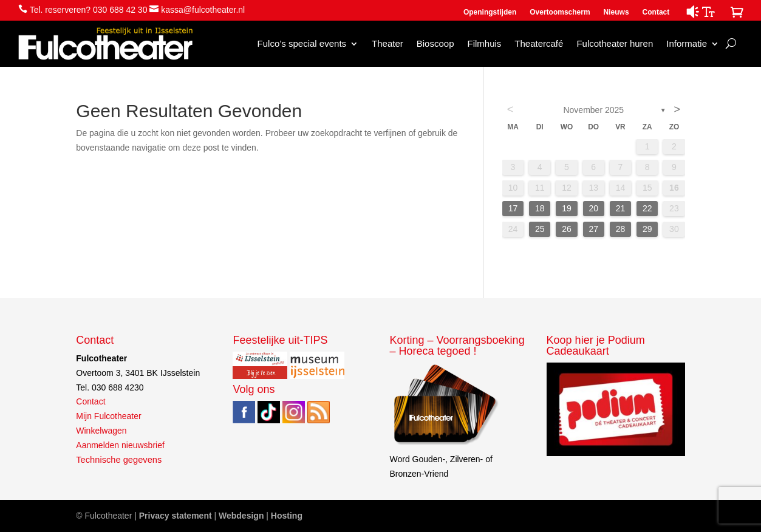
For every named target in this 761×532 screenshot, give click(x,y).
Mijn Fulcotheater (108, 416)
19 (567, 208)
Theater (387, 43)
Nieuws (616, 12)
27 (593, 229)
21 (621, 208)
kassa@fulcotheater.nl (203, 10)
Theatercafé (539, 43)
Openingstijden (490, 12)
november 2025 (593, 110)
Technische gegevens (119, 460)
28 (621, 229)
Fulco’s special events (302, 43)
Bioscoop (435, 43)
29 (647, 229)
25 (540, 229)
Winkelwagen (101, 431)
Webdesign (241, 516)
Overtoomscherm (560, 12)
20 (593, 208)
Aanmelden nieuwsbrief (120, 445)
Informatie (687, 43)
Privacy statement (176, 516)
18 (540, 208)
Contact (656, 12)
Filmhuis (484, 43)
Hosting (287, 516)
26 (567, 229)
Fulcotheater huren (615, 43)
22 (647, 208)
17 (513, 208)
